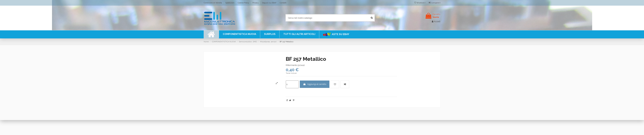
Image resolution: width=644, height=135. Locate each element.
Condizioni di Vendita (213, 3)
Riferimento (291, 65)
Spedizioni (230, 3)
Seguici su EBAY (269, 3)
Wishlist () (420, 3)
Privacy (256, 3)
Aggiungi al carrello (315, 84)
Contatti (283, 3)
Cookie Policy (244, 3)
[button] (299, 34)
